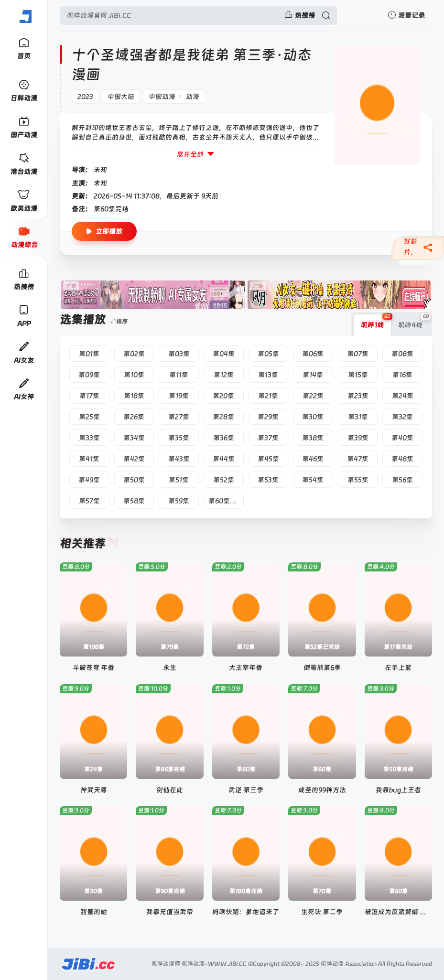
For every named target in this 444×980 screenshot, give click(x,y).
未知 (100, 170)
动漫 (193, 97)
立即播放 (104, 232)
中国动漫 (162, 97)
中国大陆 (121, 97)
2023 (85, 97)
